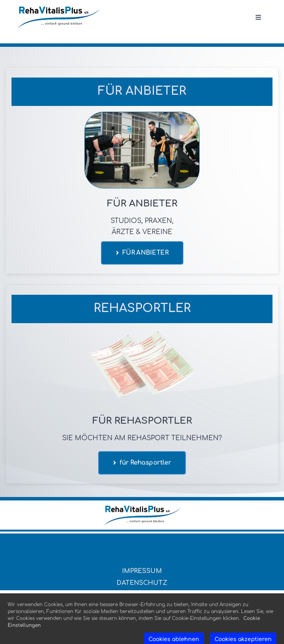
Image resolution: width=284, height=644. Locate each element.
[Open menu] (258, 18)
